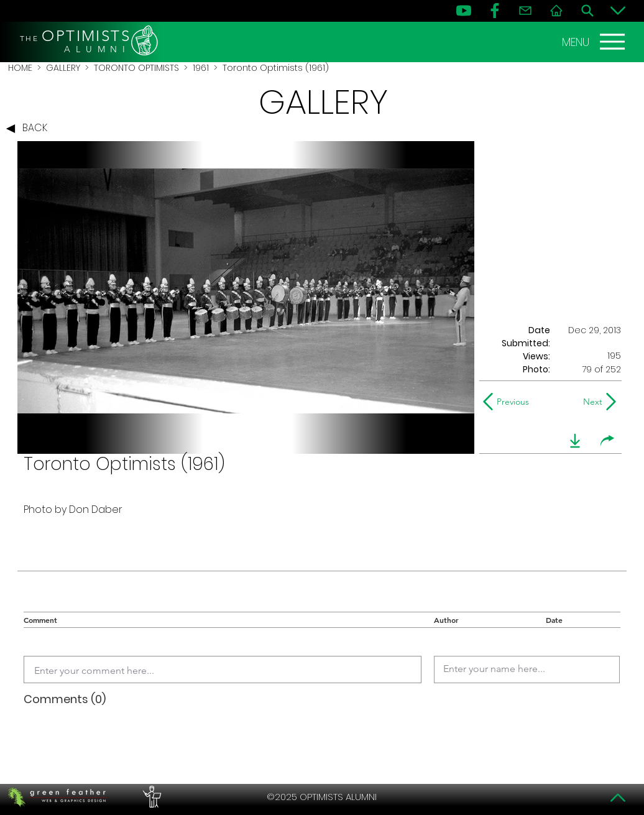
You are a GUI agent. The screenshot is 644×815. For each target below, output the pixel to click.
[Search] (587, 11)
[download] (575, 441)
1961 (201, 68)
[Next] (590, 402)
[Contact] (525, 11)
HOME (20, 68)
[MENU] (595, 42)
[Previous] (509, 402)
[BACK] (30, 129)
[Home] (556, 11)
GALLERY (63, 68)
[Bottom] (618, 11)
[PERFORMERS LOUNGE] (150, 797)
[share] (607, 441)
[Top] (618, 798)
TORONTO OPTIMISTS (136, 68)
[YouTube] (464, 11)
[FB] (495, 11)
